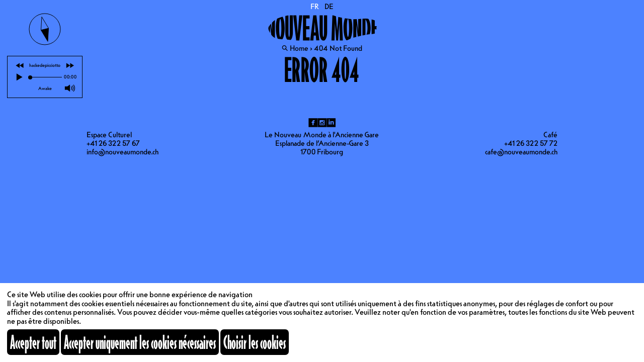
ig (322, 123)
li (331, 123)
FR (315, 7)
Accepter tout (33, 342)
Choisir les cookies (255, 342)
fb (313, 123)
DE (329, 7)
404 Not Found (338, 48)
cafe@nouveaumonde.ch (521, 152)
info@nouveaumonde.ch (123, 152)
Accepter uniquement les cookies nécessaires (140, 342)
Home (299, 48)
